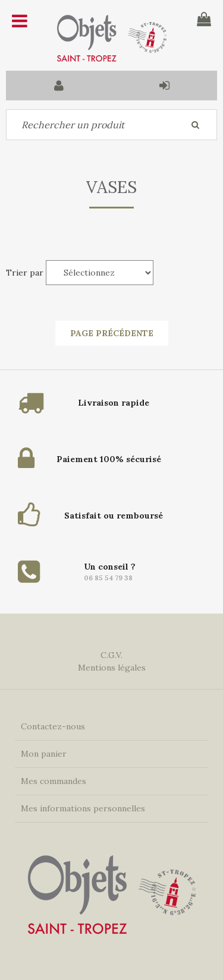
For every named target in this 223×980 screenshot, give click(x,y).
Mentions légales (112, 668)
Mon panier (44, 754)
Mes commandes (54, 781)
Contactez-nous (53, 726)
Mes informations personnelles (83, 808)
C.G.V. (111, 655)
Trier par (25, 273)
